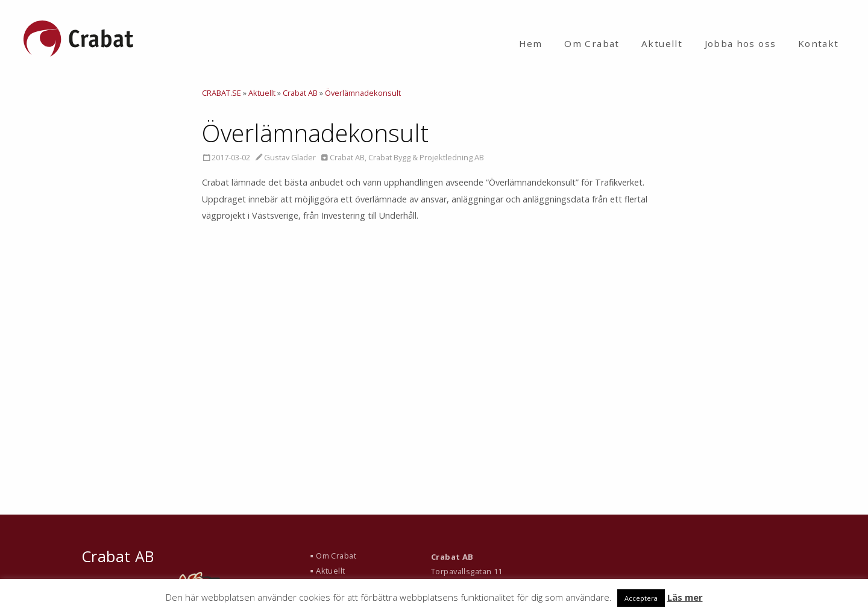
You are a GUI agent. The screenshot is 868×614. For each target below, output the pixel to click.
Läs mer (685, 597)
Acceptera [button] (641, 598)
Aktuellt (662, 43)
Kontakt (819, 43)
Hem (531, 43)
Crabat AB (347, 157)
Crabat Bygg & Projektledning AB (426, 157)
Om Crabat (592, 43)
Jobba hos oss (741, 43)
